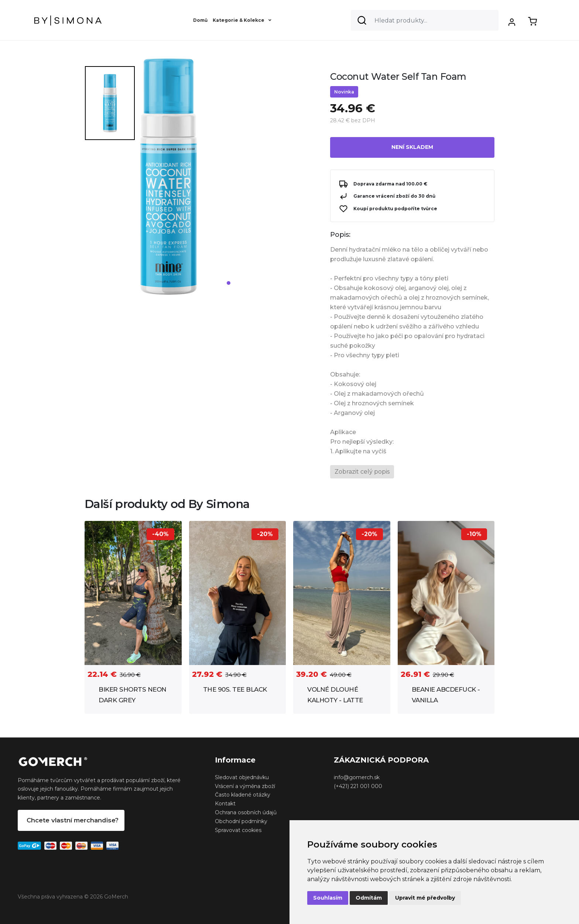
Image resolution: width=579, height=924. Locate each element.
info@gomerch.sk (357, 777)
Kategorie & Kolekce (242, 20)
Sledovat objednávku (242, 777)
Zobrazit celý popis (362, 472)
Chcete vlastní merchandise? (73, 820)
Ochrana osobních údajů (246, 812)
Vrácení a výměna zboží (245, 786)
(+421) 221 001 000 (358, 786)
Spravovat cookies (238, 830)
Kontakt (225, 804)
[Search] (425, 20)
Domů (200, 20)
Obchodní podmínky (241, 821)
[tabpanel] (230, 180)
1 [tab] (229, 283)
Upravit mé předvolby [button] (425, 898)
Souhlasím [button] (328, 898)
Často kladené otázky (243, 795)
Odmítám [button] (369, 898)
